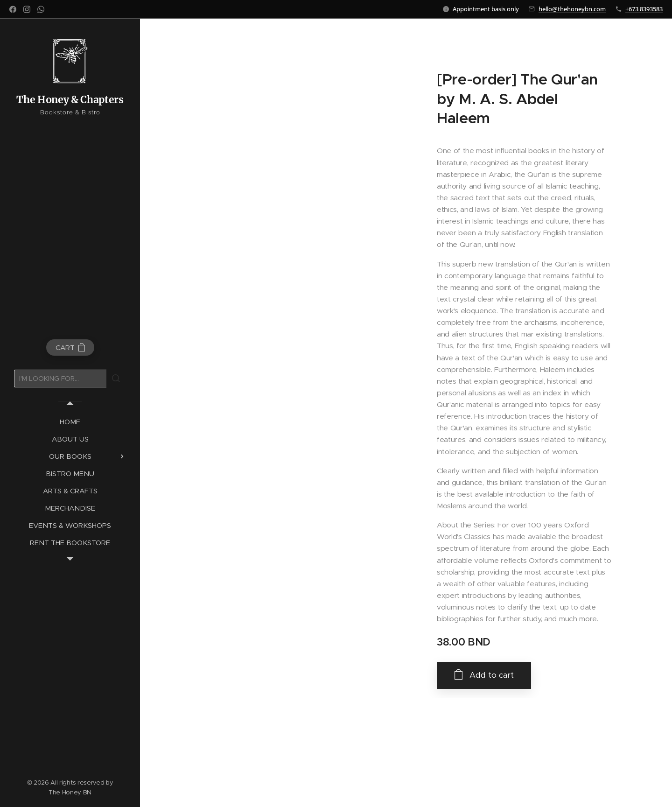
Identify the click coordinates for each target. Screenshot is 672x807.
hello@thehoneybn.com (572, 9)
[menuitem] (70, 422)
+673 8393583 (644, 9)
